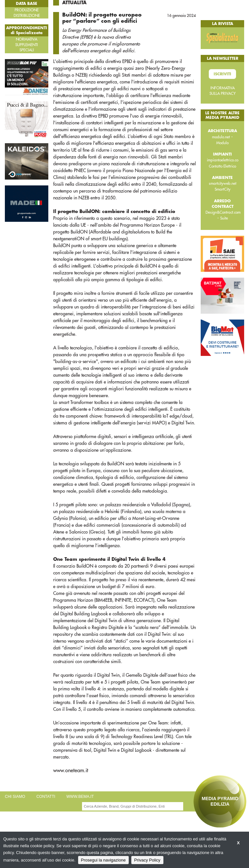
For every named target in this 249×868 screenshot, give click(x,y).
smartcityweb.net (223, 183)
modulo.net (221, 137)
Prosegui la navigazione (103, 860)
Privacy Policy (147, 860)
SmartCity (223, 189)
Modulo (222, 143)
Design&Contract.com (223, 212)
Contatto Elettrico (222, 166)
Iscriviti (222, 74)
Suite (224, 218)
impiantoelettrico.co (223, 160)
